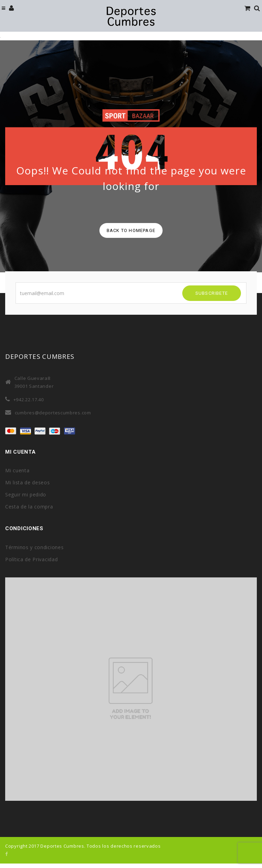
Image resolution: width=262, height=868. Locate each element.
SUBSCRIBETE (212, 293)
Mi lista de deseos (28, 482)
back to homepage (131, 230)
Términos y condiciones (34, 547)
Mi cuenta (17, 470)
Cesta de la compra (29, 507)
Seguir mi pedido (26, 494)
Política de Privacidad (31, 559)
